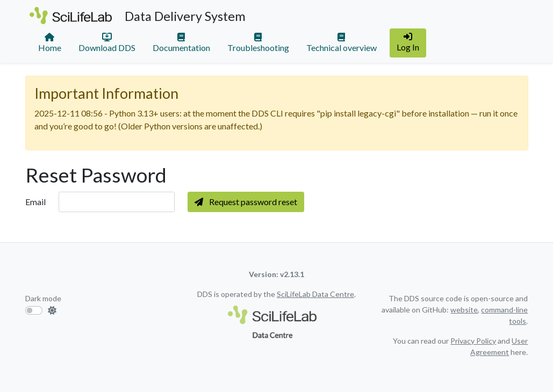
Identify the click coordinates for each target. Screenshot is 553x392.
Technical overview (342, 43)
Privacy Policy (473, 341)
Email (35, 202)
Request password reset (246, 202)
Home (50, 43)
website (464, 310)
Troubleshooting (258, 43)
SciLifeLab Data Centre (315, 294)
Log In (408, 42)
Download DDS (107, 43)
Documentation (181, 43)
